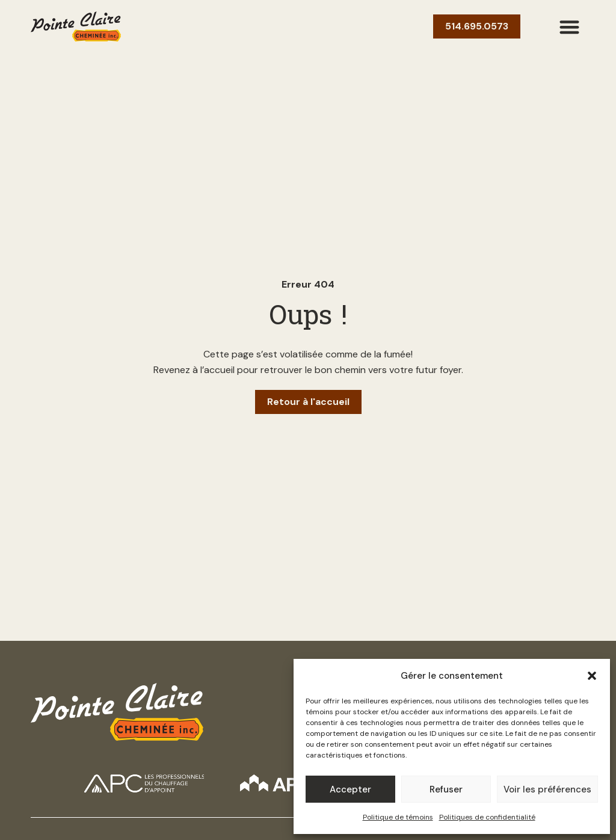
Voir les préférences (547, 789)
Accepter (350, 789)
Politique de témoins (398, 817)
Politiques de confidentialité (487, 817)
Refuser (446, 789)
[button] (592, 676)
